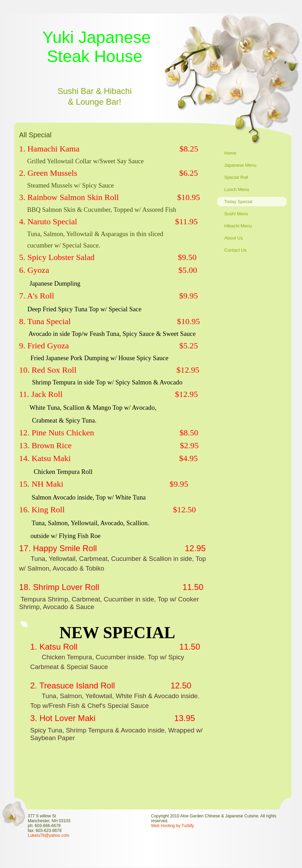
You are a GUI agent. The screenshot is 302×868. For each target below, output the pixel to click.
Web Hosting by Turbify (173, 826)
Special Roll (236, 177)
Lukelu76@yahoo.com (49, 835)
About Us (233, 238)
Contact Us (235, 250)
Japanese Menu (240, 165)
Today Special (238, 202)
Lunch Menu (237, 189)
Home (230, 153)
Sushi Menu (236, 214)
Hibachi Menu (238, 226)
